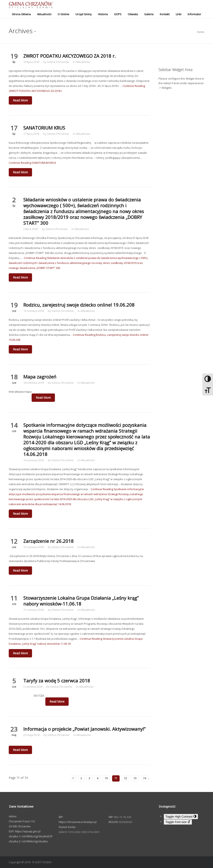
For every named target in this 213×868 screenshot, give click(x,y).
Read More (20, 100)
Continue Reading (32, 163)
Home (201, 32)
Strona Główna (21, 14)
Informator (194, 14)
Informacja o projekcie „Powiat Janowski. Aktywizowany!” (84, 729)
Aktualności (44, 14)
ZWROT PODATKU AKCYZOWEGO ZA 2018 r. (69, 56)
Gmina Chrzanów (58, 62)
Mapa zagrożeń (40, 377)
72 (125, 778)
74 (145, 778)
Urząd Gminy (84, 14)
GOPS (118, 14)
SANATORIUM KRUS (44, 128)
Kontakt (165, 14)
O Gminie (63, 14)
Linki (179, 14)
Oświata (133, 14)
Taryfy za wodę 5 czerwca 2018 (57, 681)
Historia (103, 14)
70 (106, 778)
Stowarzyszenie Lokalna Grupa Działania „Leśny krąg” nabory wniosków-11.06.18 (81, 601)
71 (116, 778)
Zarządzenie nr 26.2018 (48, 541)
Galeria (149, 14)
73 (135, 778)
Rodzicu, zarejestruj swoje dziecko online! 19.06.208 (79, 305)
